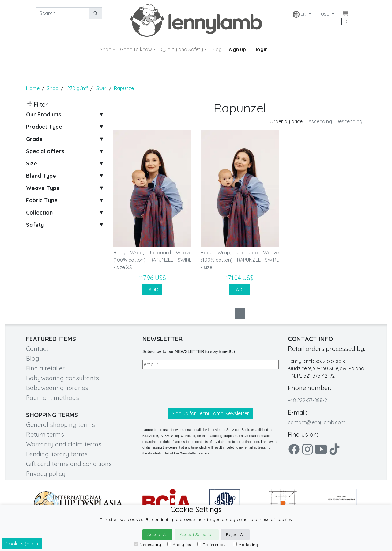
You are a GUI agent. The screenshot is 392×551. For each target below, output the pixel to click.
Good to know (136, 49)
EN (300, 14)
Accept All (157, 534)
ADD (152, 290)
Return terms (45, 434)
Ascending (320, 121)
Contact (37, 349)
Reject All (235, 534)
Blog (217, 49)
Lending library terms (57, 454)
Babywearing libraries (57, 388)
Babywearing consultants (62, 378)
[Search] (62, 13)
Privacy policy (46, 474)
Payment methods (53, 398)
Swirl (102, 88)
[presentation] (189, 388)
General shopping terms (60, 425)
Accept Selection (197, 534)
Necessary (148, 545)
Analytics (179, 545)
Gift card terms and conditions (69, 464)
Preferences (212, 545)
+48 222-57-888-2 (307, 400)
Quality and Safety (182, 49)
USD (326, 14)
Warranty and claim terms (64, 444)
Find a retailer (45, 368)
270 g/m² (77, 88)
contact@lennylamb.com (317, 422)
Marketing (245, 545)
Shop (106, 49)
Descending (349, 121)
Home (33, 88)
